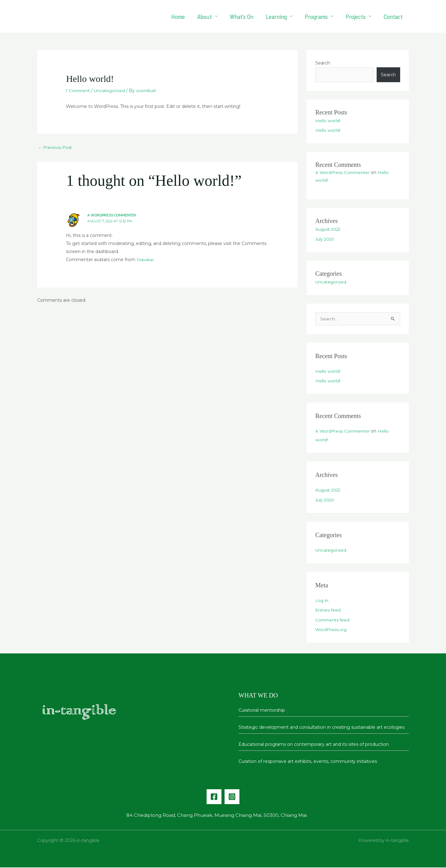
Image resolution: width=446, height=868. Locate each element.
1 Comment (79, 91)
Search (323, 63)
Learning (276, 16)
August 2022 (329, 229)
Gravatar (146, 260)
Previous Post (56, 147)
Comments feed (333, 621)
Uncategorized (112, 91)
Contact (393, 16)
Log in (322, 601)
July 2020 (326, 239)
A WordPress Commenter (112, 216)
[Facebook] (214, 797)
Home (178, 16)
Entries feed (328, 611)
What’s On (242, 16)
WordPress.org (331, 630)
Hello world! (328, 121)
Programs (316, 16)
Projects (356, 16)
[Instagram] (232, 797)
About (205, 16)
